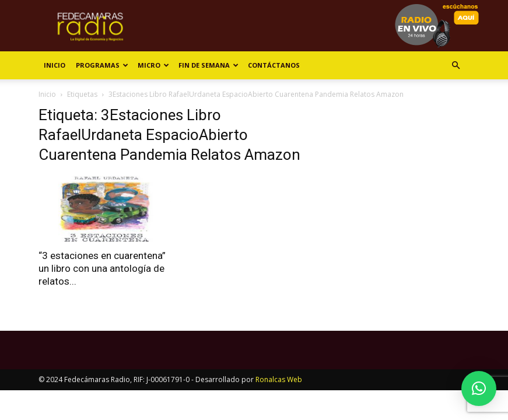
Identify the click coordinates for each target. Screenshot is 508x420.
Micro (153, 65)
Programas (102, 65)
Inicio (55, 65)
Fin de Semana (209, 65)
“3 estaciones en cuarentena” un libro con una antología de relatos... (102, 268)
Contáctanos (274, 65)
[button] (456, 66)
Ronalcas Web (279, 379)
